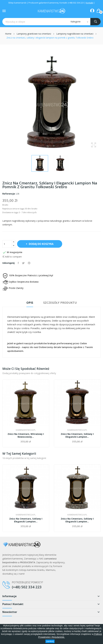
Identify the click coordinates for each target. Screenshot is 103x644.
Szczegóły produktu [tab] (60, 303)
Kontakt (89, 3)
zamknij (50, 641)
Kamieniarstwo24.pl (26, 430)
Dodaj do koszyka (41, 244)
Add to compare (12, 257)
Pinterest (29, 263)
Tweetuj (23, 263)
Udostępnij (18, 263)
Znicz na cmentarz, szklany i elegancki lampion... (77, 435)
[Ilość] (7, 244)
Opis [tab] (30, 303)
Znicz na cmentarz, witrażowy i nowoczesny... (26, 435)
